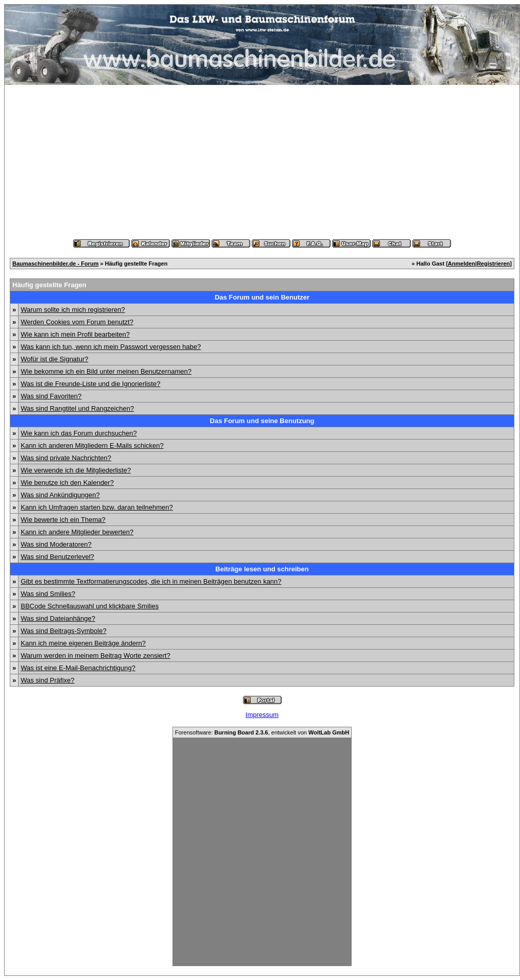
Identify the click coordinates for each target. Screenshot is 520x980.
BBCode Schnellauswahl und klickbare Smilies (90, 606)
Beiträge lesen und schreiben (262, 569)
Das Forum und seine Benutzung (262, 421)
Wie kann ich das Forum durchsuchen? (79, 433)
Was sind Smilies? (48, 594)
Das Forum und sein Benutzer (262, 297)
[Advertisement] (262, 162)
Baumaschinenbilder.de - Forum (55, 264)
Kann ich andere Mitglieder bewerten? (77, 532)
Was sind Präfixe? (47, 680)
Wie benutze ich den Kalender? (67, 483)
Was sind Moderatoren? (56, 544)
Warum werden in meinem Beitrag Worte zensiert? (95, 655)
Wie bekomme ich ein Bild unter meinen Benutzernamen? (106, 371)
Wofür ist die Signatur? (54, 359)
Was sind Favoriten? (51, 396)
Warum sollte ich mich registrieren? (73, 310)
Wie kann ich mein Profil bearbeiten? (75, 334)
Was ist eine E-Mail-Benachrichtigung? (78, 668)
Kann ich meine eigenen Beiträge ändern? (83, 643)
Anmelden (462, 264)
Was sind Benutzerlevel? (57, 557)
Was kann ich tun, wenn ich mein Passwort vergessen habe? (111, 347)
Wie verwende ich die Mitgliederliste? (76, 470)
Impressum (262, 715)
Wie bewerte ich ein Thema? (63, 520)
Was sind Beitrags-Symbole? (63, 631)
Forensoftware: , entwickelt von (262, 732)
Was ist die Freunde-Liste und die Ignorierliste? (90, 384)
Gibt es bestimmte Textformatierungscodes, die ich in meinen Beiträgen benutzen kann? (151, 581)
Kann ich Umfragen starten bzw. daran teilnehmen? (97, 507)
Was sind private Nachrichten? (66, 458)
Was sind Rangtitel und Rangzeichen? (77, 408)
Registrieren (493, 264)
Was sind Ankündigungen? (60, 495)
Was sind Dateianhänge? (58, 618)
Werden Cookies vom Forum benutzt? (77, 322)
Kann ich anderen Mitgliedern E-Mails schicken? (92, 445)
